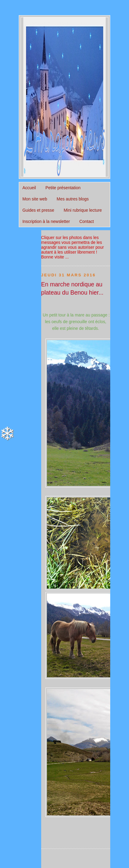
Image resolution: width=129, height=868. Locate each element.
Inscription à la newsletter (46, 221)
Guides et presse (38, 210)
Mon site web (35, 199)
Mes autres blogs (73, 199)
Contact (87, 221)
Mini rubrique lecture (83, 210)
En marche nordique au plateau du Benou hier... (72, 288)
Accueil (29, 188)
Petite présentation (63, 188)
